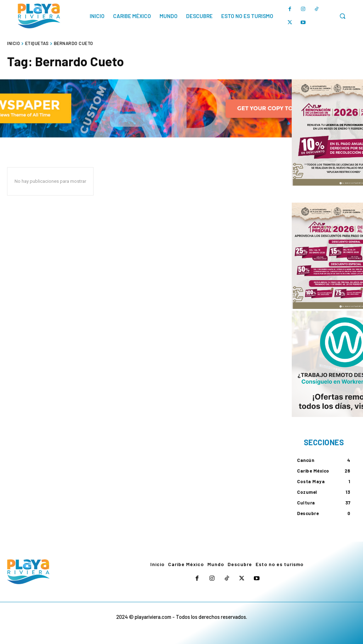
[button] (342, 16)
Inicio (13, 43)
